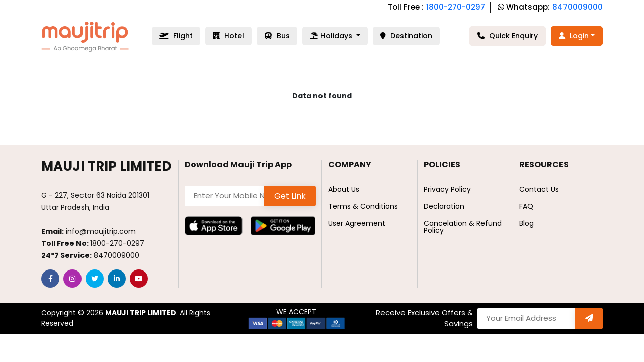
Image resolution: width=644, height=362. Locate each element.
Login (574, 36)
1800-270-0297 (456, 7)
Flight (176, 36)
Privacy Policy (447, 189)
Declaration (444, 206)
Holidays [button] (332, 36)
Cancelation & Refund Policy (463, 227)
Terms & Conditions (363, 206)
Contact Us (539, 189)
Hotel (228, 36)
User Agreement (357, 223)
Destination (406, 36)
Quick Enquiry (508, 36)
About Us (344, 189)
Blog (527, 223)
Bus (277, 36)
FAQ (526, 206)
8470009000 (578, 7)
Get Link (290, 196)
